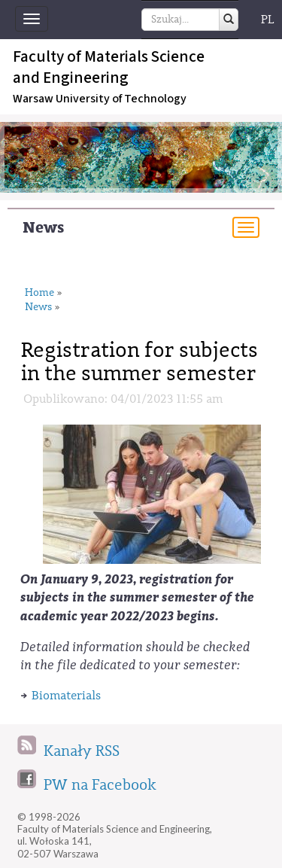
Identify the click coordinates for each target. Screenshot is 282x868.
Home (39, 293)
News (43, 228)
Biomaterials (66, 696)
